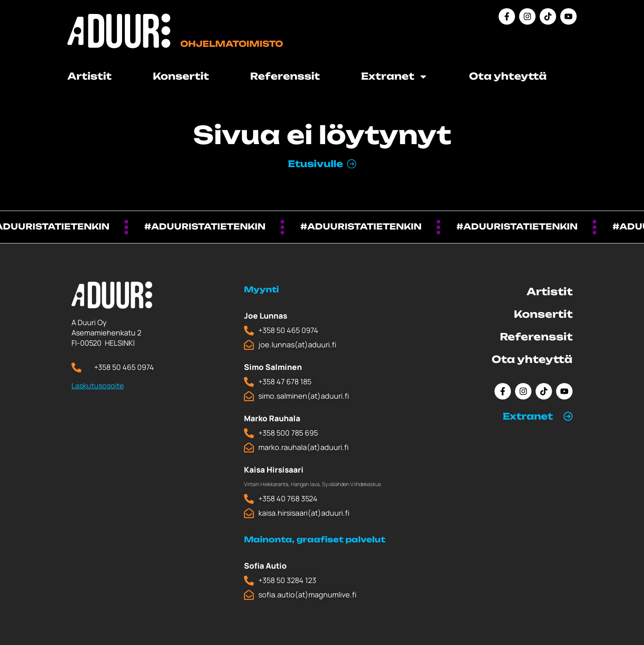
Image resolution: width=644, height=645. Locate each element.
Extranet (394, 77)
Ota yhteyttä (508, 76)
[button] (538, 416)
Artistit (90, 76)
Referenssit (285, 76)
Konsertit (181, 76)
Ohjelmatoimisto (232, 44)
